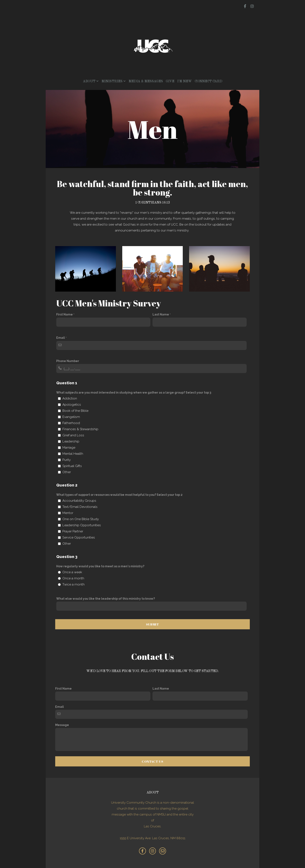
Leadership (71, 441)
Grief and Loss (73, 435)
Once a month (73, 578)
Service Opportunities (79, 537)
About (91, 81)
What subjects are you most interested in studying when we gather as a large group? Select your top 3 (134, 393)
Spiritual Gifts (72, 466)
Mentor (68, 513)
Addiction (70, 398)
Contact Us (152, 761)
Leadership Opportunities (82, 525)
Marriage (69, 448)
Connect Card (209, 81)
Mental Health (73, 454)
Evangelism (71, 417)
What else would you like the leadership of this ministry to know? (106, 599)
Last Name (161, 314)
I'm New (185, 81)
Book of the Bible (75, 411)
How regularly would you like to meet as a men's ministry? (100, 566)
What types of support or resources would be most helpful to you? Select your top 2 (119, 495)
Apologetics (72, 405)
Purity (67, 460)
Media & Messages (146, 81)
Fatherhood (71, 423)
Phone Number (68, 361)
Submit (152, 624)
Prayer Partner (73, 531)
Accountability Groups (79, 501)
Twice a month (74, 584)
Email (61, 338)
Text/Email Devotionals (80, 507)
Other (67, 472)
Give (170, 81)
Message (62, 725)
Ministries (114, 81)
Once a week (72, 572)
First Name (65, 314)
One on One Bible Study (81, 519)
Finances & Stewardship (80, 429)
